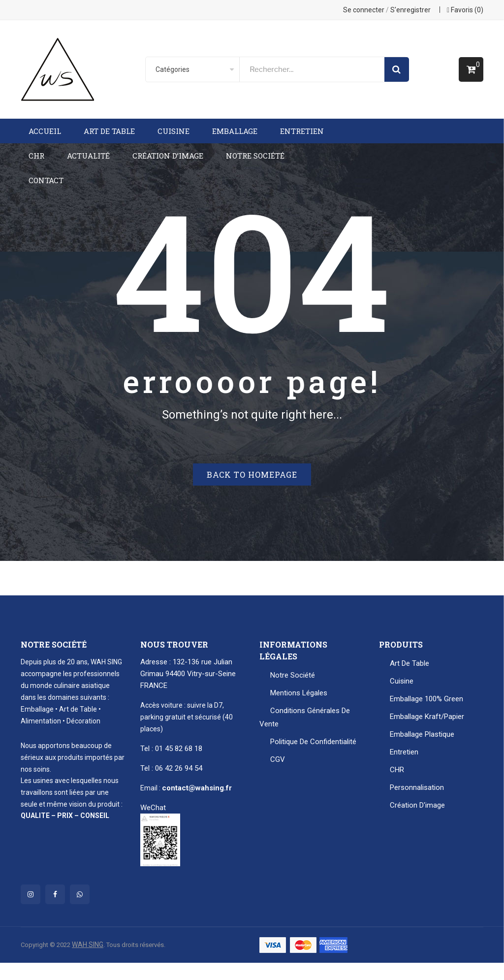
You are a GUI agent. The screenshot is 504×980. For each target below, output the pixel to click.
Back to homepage (252, 474)
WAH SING (88, 945)
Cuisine (402, 681)
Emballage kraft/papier (427, 717)
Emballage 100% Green (426, 699)
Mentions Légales (299, 693)
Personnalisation (417, 787)
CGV (278, 759)
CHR (397, 770)
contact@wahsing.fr (197, 788)
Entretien (404, 752)
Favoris (465, 10)
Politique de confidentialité (313, 742)
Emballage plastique (422, 734)
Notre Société (293, 675)
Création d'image (417, 805)
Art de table (409, 663)
